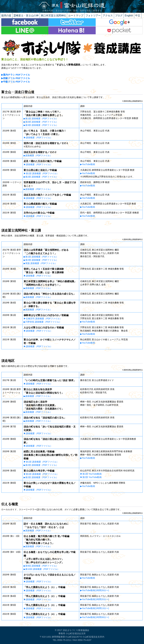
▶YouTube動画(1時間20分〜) (95, 599)
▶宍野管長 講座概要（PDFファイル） (42, 322)
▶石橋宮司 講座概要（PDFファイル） (43, 319)
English (129, 16)
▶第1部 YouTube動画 (91, 474)
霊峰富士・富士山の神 (26, 16)
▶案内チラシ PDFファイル (16, 75)
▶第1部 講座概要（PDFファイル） (41, 119)
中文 (138, 16)
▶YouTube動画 (88, 164)
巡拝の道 (6, 16)
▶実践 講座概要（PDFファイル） (40, 263)
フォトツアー (93, 16)
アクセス (108, 16)
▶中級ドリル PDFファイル (16, 82)
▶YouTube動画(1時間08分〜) (95, 617)
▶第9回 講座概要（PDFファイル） (41, 566)
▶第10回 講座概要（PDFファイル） (41, 569)
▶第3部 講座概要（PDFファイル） (41, 125)
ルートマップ (76, 16)
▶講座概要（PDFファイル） (38, 138)
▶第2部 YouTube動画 (91, 477)
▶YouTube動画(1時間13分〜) (95, 608)
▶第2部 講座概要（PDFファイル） (41, 122)
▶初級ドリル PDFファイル (16, 78)
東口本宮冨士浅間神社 (53, 16)
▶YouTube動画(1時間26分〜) (95, 590)
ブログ (119, 16)
